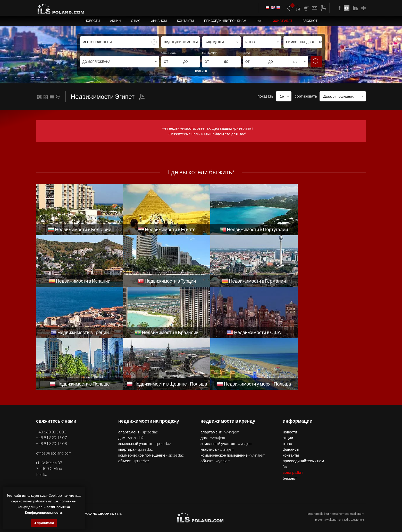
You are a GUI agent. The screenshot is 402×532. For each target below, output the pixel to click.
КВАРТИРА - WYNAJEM (217, 398)
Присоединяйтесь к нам (225, 21)
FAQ (259, 21)
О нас (136, 21)
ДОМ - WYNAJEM (213, 386)
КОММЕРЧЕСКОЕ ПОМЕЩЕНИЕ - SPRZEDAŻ (151, 404)
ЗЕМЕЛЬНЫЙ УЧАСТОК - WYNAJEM (226, 392)
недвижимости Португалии (117, 518)
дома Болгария (295, 512)
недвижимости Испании (154, 518)
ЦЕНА (246, 53)
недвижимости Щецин (86, 512)
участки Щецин (209, 512)
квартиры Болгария (270, 512)
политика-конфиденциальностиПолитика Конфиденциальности (47, 507)
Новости (92, 21)
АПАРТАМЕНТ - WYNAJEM (220, 380)
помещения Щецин (160, 512)
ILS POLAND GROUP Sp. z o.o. (101, 462)
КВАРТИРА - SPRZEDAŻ (136, 398)
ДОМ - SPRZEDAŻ (131, 386)
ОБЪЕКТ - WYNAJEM (215, 409)
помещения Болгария (322, 512)
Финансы (159, 21)
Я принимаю (44, 523)
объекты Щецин (186, 512)
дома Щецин (137, 512)
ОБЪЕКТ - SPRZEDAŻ (134, 409)
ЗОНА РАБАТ (283, 21)
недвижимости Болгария (238, 512)
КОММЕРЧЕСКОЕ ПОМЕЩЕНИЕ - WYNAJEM (233, 404)
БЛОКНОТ (310, 21)
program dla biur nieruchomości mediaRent (336, 462)
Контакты (185, 21)
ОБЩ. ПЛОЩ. (169, 53)
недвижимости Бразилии (293, 518)
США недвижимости (326, 518)
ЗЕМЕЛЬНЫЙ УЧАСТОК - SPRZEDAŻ (145, 392)
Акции (115, 21)
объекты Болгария (351, 512)
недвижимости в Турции (189, 518)
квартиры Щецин (115, 512)
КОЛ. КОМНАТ (210, 53)
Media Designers (353, 468)
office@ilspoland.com (54, 402)
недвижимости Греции (259, 518)
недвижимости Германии (224, 518)
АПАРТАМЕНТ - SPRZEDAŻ (138, 380)
